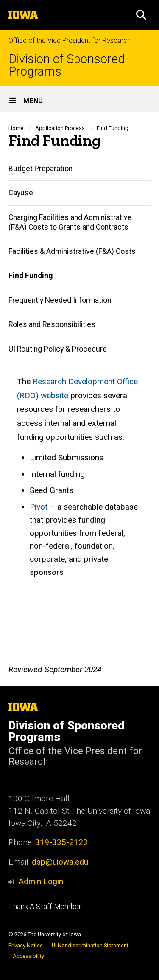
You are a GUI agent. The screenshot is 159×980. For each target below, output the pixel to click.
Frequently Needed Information (60, 300)
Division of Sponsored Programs (67, 65)
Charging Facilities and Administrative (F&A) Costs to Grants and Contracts (70, 222)
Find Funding (31, 276)
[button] (141, 15)
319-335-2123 (61, 842)
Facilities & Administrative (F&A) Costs (72, 251)
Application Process (60, 128)
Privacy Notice (26, 945)
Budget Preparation (40, 169)
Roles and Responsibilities (52, 324)
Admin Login (41, 881)
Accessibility (28, 956)
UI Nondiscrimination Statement (90, 945)
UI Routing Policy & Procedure (58, 349)
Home (16, 128)
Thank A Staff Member (45, 907)
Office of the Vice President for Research (70, 41)
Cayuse (21, 193)
